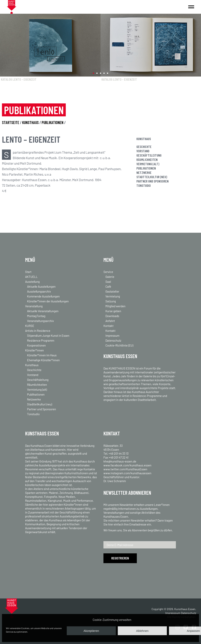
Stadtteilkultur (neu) (152, 177)
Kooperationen (36, 345)
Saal (108, 282)
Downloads (112, 316)
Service (108, 272)
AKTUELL (31, 277)
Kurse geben (113, 311)
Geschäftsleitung (149, 155)
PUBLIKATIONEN (53, 122)
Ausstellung (32, 282)
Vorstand (143, 151)
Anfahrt (110, 321)
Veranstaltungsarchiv (40, 321)
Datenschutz (113, 340)
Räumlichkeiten (147, 160)
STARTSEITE (11, 122)
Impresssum (173, 613)
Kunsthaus (32, 365)
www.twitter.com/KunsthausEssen (125, 469)
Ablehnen (142, 631)
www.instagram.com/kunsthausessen (127, 473)
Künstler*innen (34, 350)
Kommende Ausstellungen (43, 296)
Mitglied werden (115, 306)
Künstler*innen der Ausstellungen (48, 301)
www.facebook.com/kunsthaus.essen (127, 465)
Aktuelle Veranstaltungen (43, 311)
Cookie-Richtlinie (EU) (119, 345)
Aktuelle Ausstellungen (41, 286)
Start (28, 272)
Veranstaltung (34, 306)
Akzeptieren (91, 631)
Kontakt (108, 326)
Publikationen (146, 168)
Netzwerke (144, 172)
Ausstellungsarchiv (39, 291)
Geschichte (144, 147)
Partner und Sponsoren (153, 181)
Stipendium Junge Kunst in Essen (48, 336)
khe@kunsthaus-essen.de (120, 461)
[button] (93, 73)
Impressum (112, 336)
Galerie (110, 277)
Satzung (111, 301)
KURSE (30, 326)
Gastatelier (112, 291)
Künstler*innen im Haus (42, 355)
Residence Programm (41, 340)
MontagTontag (36, 316)
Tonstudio (144, 185)
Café (108, 286)
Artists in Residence (38, 331)
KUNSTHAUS (31, 122)
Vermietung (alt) (148, 164)
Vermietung (113, 296)
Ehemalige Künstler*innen (43, 360)
